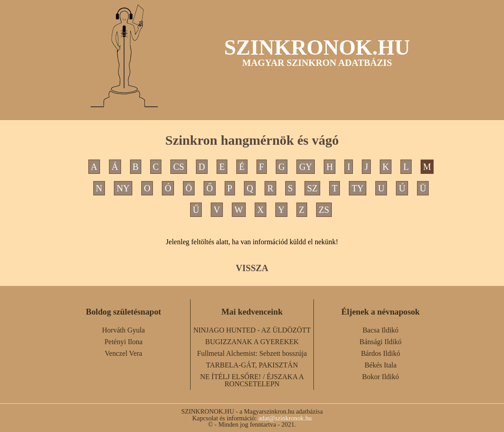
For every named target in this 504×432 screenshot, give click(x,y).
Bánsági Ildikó (381, 342)
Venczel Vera (124, 353)
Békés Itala (381, 365)
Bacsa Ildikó (380, 330)
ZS (324, 210)
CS (178, 167)
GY (306, 167)
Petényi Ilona (124, 342)
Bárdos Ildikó (381, 353)
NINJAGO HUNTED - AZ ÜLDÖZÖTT (252, 330)
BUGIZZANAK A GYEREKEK (252, 342)
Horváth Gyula (124, 330)
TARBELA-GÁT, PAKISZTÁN (252, 365)
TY (358, 188)
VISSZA (252, 268)
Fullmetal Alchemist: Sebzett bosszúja (252, 353)
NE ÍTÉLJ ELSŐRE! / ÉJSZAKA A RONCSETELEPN (252, 380)
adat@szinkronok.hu (285, 418)
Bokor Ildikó (381, 377)
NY (123, 188)
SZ (312, 188)
